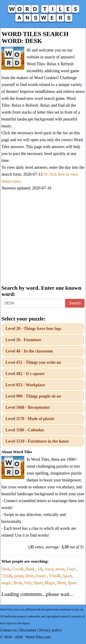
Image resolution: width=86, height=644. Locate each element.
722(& (7, 576)
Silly (28, 583)
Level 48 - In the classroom (29, 351)
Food (72, 569)
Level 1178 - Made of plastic (30, 419)
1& (40, 569)
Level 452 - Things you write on (33, 362)
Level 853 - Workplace (25, 385)
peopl (19, 576)
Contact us (8, 630)
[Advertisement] (43, 238)
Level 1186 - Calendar (25, 430)
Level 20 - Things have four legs (33, 329)
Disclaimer (28, 630)
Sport (67, 576)
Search (75, 303)
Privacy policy (51, 630)
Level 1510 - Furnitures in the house (37, 441)
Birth (18, 583)
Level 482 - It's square (25, 374)
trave (49, 569)
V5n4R (55, 576)
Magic (50, 583)
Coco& (18, 569)
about (60, 569)
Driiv (30, 576)
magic (6, 583)
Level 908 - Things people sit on (33, 396)
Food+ (41, 576)
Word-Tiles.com (38, 637)
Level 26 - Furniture (23, 340)
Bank (31, 569)
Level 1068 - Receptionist (28, 407)
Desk (6, 569)
